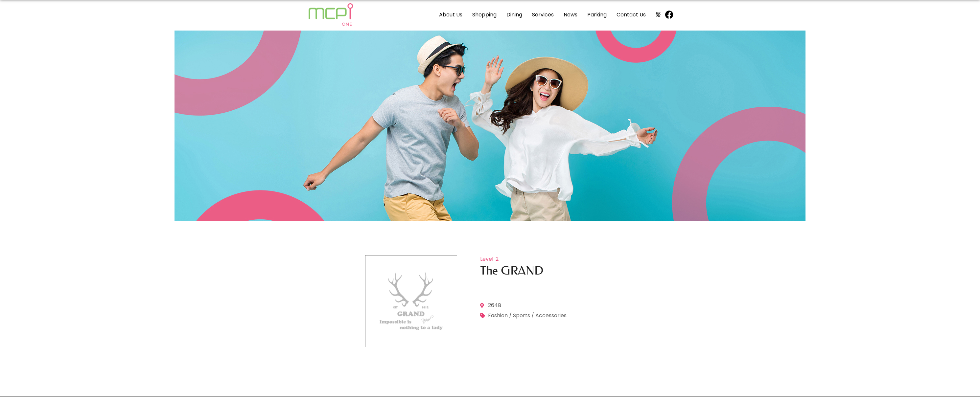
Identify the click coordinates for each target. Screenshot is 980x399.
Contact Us (631, 15)
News (571, 15)
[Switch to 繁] (658, 15)
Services (543, 15)
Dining (514, 15)
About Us (451, 15)
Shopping (484, 15)
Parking (597, 15)
